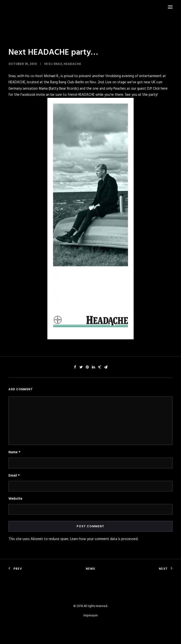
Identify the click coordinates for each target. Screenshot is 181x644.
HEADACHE (72, 64)
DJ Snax (55, 64)
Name (14, 452)
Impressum (91, 616)
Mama (43, 89)
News (91, 569)
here (164, 89)
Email (14, 476)
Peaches (120, 89)
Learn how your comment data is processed (104, 539)
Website (15, 499)
